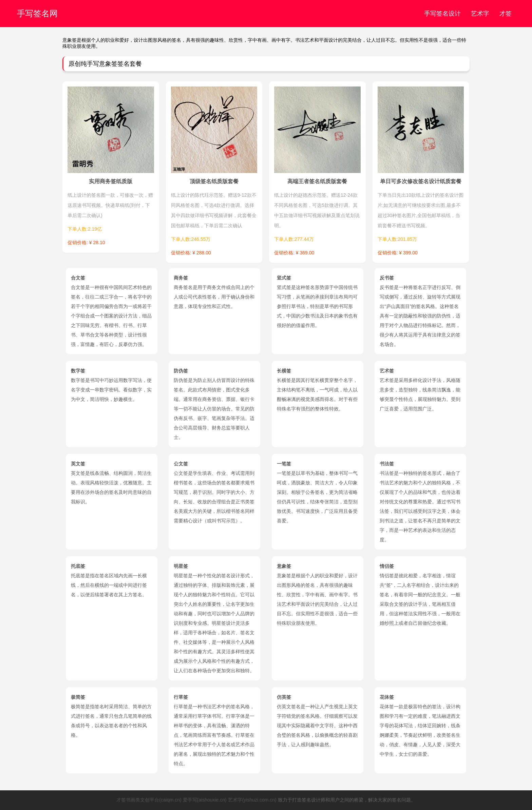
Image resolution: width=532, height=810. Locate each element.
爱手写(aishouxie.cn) (205, 800)
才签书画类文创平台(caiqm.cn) (149, 800)
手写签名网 (37, 13)
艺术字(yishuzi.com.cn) (252, 800)
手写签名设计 (442, 14)
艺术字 (480, 14)
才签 (506, 14)
